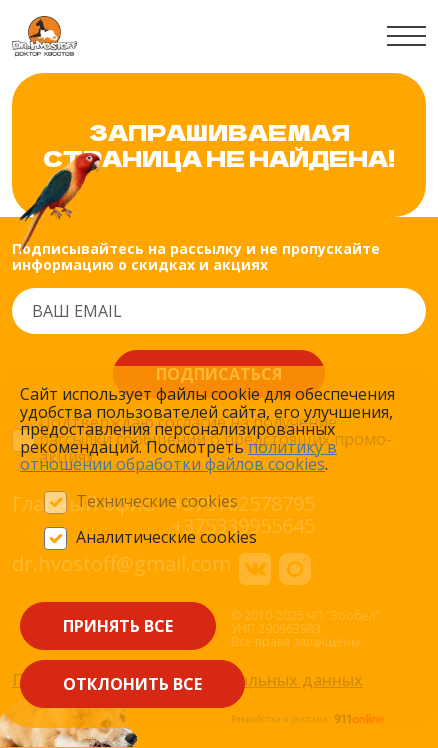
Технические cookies (157, 502)
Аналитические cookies (166, 538)
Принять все (118, 626)
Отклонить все (132, 684)
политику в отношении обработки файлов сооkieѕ (178, 456)
